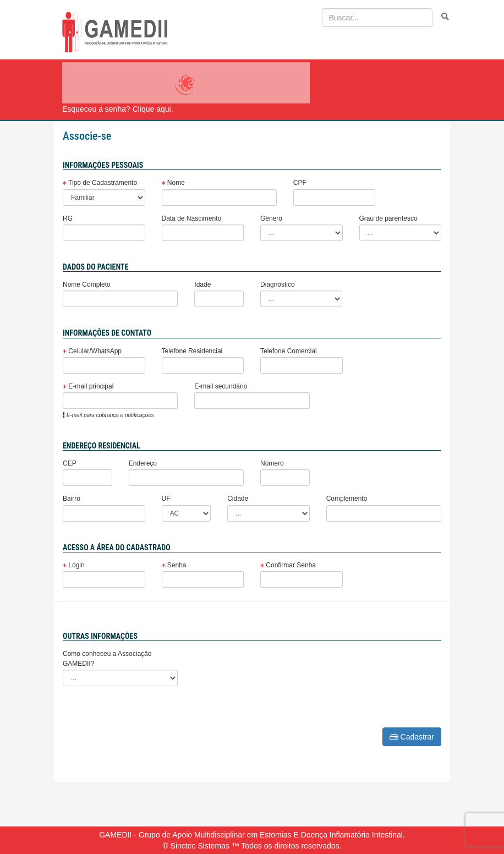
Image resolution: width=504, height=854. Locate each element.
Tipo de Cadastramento (100, 183)
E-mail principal (88, 386)
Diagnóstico (278, 284)
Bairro (72, 499)
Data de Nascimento (192, 218)
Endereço (143, 463)
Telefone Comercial (289, 351)
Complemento (347, 499)
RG (68, 218)
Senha (174, 565)
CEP (70, 463)
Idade (202, 284)
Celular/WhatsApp (92, 351)
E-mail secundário (221, 386)
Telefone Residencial (192, 351)
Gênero (271, 218)
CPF (300, 183)
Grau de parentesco (388, 218)
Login (74, 565)
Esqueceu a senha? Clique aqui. (118, 109)
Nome (173, 183)
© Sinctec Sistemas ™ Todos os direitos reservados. (252, 846)
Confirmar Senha (288, 565)
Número (272, 463)
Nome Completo (87, 284)
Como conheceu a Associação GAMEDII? (107, 658)
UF (166, 499)
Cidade (238, 499)
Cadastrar (412, 737)
